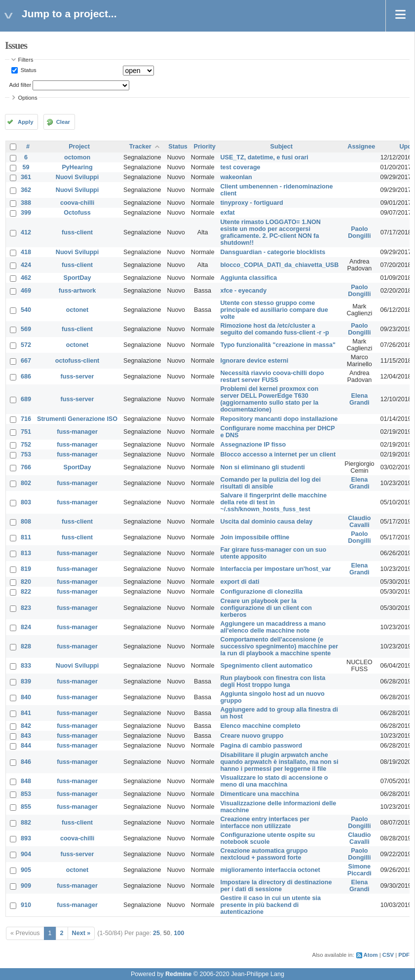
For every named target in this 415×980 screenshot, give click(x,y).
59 (26, 167)
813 (26, 553)
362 (26, 190)
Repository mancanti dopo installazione (279, 419)
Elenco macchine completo (260, 726)
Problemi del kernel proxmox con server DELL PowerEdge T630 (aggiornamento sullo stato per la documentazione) (269, 399)
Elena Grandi (359, 399)
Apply (25, 122)
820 (26, 582)
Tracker (140, 147)
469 (26, 291)
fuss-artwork (77, 291)
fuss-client (77, 232)
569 (26, 329)
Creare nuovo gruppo (252, 736)
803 (26, 502)
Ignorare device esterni (254, 361)
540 (26, 310)
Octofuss (77, 213)
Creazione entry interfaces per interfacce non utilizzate (265, 823)
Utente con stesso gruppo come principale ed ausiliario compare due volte (274, 310)
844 (26, 746)
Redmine (178, 974)
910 (26, 905)
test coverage (240, 167)
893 (26, 838)
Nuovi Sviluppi (77, 177)
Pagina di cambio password (261, 746)
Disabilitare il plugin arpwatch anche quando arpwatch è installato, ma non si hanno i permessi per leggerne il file (279, 762)
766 (26, 467)
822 (26, 592)
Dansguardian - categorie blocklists (273, 252)
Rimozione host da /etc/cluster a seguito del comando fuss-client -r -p (274, 329)
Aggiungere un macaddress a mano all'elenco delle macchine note (273, 627)
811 (26, 537)
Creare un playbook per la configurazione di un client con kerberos (266, 608)
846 (26, 762)
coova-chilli (77, 203)
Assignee (361, 147)
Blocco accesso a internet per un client (278, 454)
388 (26, 203)
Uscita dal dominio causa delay (266, 522)
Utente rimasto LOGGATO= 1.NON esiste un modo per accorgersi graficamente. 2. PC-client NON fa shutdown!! (270, 232)
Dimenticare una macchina (260, 794)
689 (26, 399)
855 (26, 807)
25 (156, 933)
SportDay (77, 278)
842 (26, 726)
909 (26, 886)
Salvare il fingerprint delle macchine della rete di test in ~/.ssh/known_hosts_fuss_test (273, 502)
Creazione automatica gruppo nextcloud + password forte (264, 854)
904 (26, 854)
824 (26, 627)
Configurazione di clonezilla (261, 592)
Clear (63, 122)
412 (26, 232)
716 (26, 419)
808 (26, 522)
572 (26, 345)
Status (28, 70)
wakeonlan (236, 177)
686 (26, 377)
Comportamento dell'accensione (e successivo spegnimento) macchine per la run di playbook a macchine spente (279, 646)
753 (26, 454)
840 (26, 697)
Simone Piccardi (359, 870)
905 (26, 870)
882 (26, 823)
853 (26, 794)
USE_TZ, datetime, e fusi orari (264, 157)
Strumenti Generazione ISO (77, 419)
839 (26, 681)
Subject (282, 147)
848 (26, 781)
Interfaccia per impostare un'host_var (275, 569)
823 (26, 608)
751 (26, 432)
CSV (388, 955)
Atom (371, 955)
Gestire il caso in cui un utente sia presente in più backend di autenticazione (270, 905)
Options (28, 98)
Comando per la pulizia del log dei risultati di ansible (270, 483)
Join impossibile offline (255, 537)
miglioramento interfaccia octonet (270, 870)
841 (26, 713)
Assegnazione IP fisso (253, 445)
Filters (26, 60)
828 (26, 646)
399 (26, 213)
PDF (404, 955)
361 (26, 177)
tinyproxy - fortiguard (251, 203)
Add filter (20, 85)
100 (179, 933)
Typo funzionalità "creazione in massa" (278, 345)
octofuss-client (77, 361)
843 (26, 736)
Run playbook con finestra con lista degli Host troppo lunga (273, 681)
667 (26, 361)
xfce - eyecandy (243, 291)
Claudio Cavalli (359, 522)
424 (26, 265)
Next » (81, 933)
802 (26, 483)
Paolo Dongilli (359, 232)
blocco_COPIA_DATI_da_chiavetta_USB (279, 265)
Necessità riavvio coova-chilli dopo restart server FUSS (272, 377)
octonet (77, 310)
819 (26, 569)
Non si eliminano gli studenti (262, 467)
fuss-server (77, 377)
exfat (227, 213)
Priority (205, 147)
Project (79, 147)
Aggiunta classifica (248, 278)
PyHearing (77, 167)
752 (26, 445)
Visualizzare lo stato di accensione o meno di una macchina (274, 781)
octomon (77, 157)
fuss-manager (77, 432)
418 (26, 252)
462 (26, 278)
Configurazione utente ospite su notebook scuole (267, 838)
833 (26, 666)
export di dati (240, 582)
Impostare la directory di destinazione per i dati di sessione (276, 886)
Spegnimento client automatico (266, 666)
